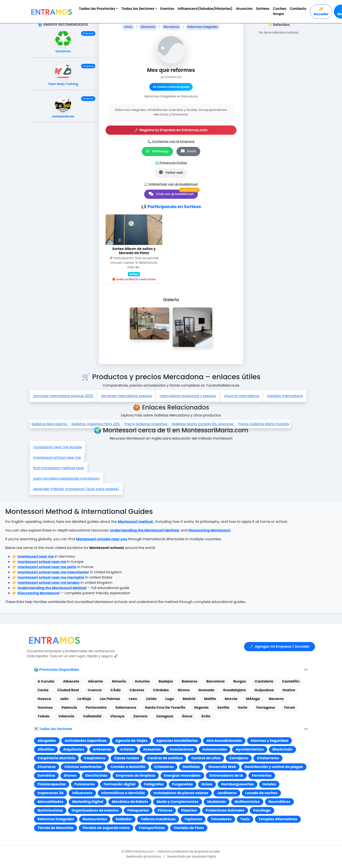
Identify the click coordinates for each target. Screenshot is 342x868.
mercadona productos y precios (188, 396)
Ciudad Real (68, 690)
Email (188, 151)
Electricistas (96, 775)
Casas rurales (127, 758)
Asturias (142, 681)
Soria (243, 707)
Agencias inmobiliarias (177, 741)
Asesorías (152, 749)
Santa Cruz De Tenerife (165, 707)
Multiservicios (247, 802)
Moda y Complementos (177, 802)
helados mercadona (285, 396)
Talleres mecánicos (158, 819)
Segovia (201, 707)
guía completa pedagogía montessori (66, 478)
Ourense (45, 707)
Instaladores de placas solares (181, 793)
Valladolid (92, 716)
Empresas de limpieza (136, 775)
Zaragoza (165, 716)
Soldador (124, 819)
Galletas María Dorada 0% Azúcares (203, 424)
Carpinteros (95, 758)
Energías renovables (182, 775)
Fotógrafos (154, 784)
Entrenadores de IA (226, 775)
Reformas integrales (56, 819)
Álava (187, 716)
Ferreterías (262, 775)
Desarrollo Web (222, 767)
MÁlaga (253, 699)
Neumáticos (280, 802)
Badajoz (166, 681)
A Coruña (46, 681)
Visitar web (171, 173)
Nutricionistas (50, 810)
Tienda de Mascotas (56, 828)
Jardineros (227, 793)
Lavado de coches (261, 793)
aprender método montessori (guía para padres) (76, 489)
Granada (206, 690)
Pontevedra (96, 707)
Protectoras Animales (225, 810)
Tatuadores (221, 819)
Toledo (44, 716)
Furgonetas (183, 784)
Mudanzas (217, 802)
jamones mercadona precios (127, 396)
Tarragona (265, 707)
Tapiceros (193, 819)
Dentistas (191, 767)
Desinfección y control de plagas (274, 767)
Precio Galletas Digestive (146, 424)
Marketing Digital (88, 802)
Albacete (71, 681)
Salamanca (126, 707)
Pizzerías (189, 810)
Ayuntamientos (250, 749)
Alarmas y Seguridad (269, 741)
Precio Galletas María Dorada (263, 424)
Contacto (298, 9)
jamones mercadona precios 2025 (64, 396)
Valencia (66, 716)
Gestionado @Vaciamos (144, 857)
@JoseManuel (171, 77)
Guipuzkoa (264, 690)
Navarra (276, 699)
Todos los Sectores (138, 9)
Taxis (245, 819)
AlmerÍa (119, 681)
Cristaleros (164, 767)
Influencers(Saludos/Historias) (205, 9)
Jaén (64, 699)
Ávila (206, 716)
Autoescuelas (215, 749)
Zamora (140, 716)
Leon (133, 699)
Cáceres (137, 690)
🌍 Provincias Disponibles (57, 670)
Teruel (289, 707)
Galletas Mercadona (50, 424)
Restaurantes (95, 819)
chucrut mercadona (242, 396)
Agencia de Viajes (131, 741)
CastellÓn (291, 681)
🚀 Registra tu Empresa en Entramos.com (171, 130)
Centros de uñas (206, 758)
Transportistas (152, 828)
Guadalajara (234, 690)
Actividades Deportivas (86, 741)
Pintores (165, 810)
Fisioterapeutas (52, 784)
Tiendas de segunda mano (106, 828)
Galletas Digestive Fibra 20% (96, 424)
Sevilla (223, 707)
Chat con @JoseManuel (171, 194)
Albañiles (46, 749)
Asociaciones (181, 749)
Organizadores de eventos (95, 810)
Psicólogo (262, 810)
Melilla (210, 699)
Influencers (82, 793)
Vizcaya (117, 716)
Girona (184, 690)
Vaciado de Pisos (189, 828)
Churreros (47, 767)
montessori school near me (57, 458)
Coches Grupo (280, 11)
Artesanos (102, 749)
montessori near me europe (57, 447)
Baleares (190, 681)
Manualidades (50, 802)
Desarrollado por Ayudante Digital (192, 857)
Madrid (189, 699)
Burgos (240, 681)
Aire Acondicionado (224, 741)
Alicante (95, 681)
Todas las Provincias (97, 9)
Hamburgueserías (238, 784)
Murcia (231, 699)
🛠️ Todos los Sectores (53, 729)
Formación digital (120, 784)
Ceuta (43, 690)
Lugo (170, 699)
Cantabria (264, 681)
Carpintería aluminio (56, 758)
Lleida (151, 699)
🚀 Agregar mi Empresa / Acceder (280, 646)
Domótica (46, 775)
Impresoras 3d (50, 793)
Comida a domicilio (128, 767)
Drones (70, 775)
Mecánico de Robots (130, 802)
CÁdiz (116, 690)
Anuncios (244, 9)
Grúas (207, 784)
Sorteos (263, 9)
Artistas (127, 749)
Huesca (44, 699)
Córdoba (161, 690)
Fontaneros (85, 784)
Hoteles (269, 784)
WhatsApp (157, 151)
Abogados (47, 741)
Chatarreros (268, 758)
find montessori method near (59, 468)
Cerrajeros (239, 758)
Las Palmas (110, 699)
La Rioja (84, 699)
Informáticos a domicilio (123, 793)
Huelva (289, 690)
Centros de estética (165, 758)
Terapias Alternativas (278, 819)
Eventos (167, 9)
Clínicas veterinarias (83, 767)
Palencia (69, 707)
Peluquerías (138, 810)
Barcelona (215, 681)
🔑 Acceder (321, 11)
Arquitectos (74, 749)
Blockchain (282, 749)
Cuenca (95, 690)
